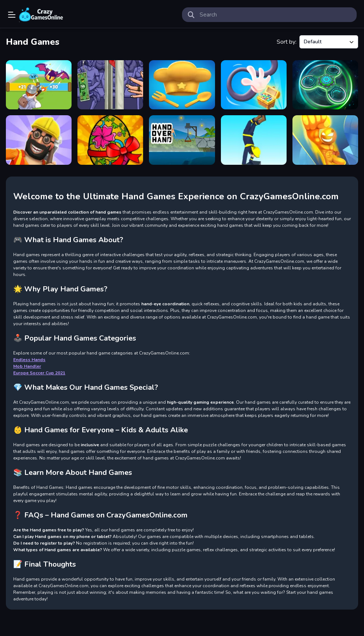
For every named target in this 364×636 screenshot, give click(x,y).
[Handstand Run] (254, 140)
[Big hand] (325, 140)
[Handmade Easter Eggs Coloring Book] (110, 140)
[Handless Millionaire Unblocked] (110, 85)
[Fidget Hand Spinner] (325, 85)
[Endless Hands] (182, 85)
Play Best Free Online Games (41, 15)
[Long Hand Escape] (254, 85)
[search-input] (275, 15)
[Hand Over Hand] (182, 140)
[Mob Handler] (39, 85)
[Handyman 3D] (39, 140)
